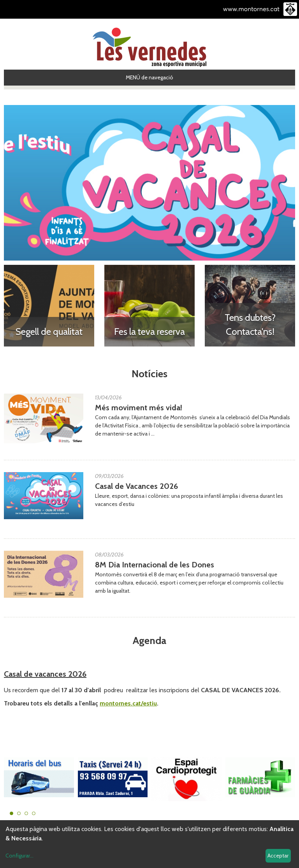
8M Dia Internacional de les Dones (155, 565)
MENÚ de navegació (149, 77)
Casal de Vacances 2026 (136, 486)
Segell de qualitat (49, 332)
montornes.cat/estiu (128, 703)
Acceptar (278, 856)
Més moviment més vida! (139, 408)
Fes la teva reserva (149, 332)
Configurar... (19, 856)
